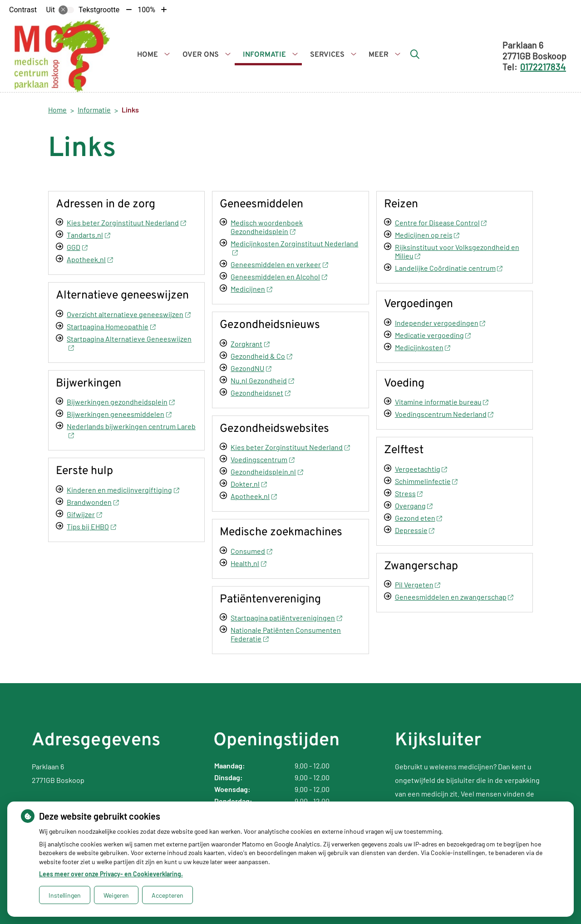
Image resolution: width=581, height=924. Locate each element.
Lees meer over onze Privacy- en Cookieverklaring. (111, 874)
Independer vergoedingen (440, 323)
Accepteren (167, 895)
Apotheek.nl (90, 259)
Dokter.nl (249, 484)
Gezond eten (419, 518)
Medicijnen (251, 289)
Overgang (414, 506)
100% (146, 10)
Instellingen (65, 895)
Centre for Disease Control (441, 222)
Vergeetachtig (421, 469)
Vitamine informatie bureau (442, 402)
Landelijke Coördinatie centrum (449, 268)
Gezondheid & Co (261, 356)
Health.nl (248, 563)
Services (327, 55)
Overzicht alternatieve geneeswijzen (128, 314)
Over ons (201, 55)
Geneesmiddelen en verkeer (279, 264)
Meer (379, 55)
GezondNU (251, 368)
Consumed (251, 551)
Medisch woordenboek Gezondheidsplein (267, 227)
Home (148, 55)
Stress (409, 493)
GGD (77, 247)
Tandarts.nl (88, 235)
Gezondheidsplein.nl (267, 472)
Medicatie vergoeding (433, 335)
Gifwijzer (84, 514)
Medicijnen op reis (427, 235)
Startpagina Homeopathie (111, 326)
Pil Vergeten (418, 584)
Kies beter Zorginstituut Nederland (126, 222)
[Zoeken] (415, 54)
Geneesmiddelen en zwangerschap (454, 597)
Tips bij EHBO (91, 526)
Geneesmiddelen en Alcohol (279, 276)
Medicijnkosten (423, 347)
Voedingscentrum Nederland (444, 414)
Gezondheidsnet (260, 393)
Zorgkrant (250, 344)
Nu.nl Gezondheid (262, 380)
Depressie (415, 530)
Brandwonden (93, 502)
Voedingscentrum (262, 459)
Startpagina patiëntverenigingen (286, 618)
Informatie (264, 55)
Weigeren (116, 895)
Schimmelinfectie (426, 481)
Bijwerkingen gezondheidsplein (121, 402)
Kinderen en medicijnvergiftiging (123, 490)
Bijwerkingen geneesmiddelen (119, 414)
